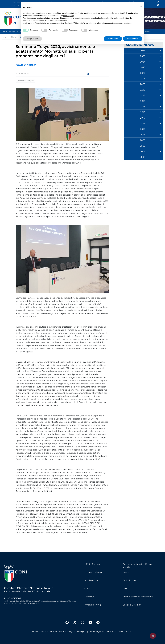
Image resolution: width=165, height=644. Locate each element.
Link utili (127, 589)
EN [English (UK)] (158, 2)
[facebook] (14, 22)
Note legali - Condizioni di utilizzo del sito (111, 631)
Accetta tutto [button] (133, 39)
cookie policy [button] (68, 16)
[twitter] (17, 23)
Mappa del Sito (49, 631)
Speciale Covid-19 (132, 605)
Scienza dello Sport (26, 81)
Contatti (35, 631)
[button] (141, 6)
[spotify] (98, 623)
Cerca (87, 589)
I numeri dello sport (95, 572)
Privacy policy (66, 631)
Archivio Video (92, 580)
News (126, 572)
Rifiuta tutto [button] (113, 39)
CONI (4, 32)
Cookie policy (81, 631)
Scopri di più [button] (32, 39)
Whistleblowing (93, 605)
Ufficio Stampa (92, 564)
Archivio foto (129, 580)
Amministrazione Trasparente (138, 597)
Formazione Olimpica (17, 6)
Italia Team (17, 2)
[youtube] (90, 623)
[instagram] (82, 623)
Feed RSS (89, 597)
